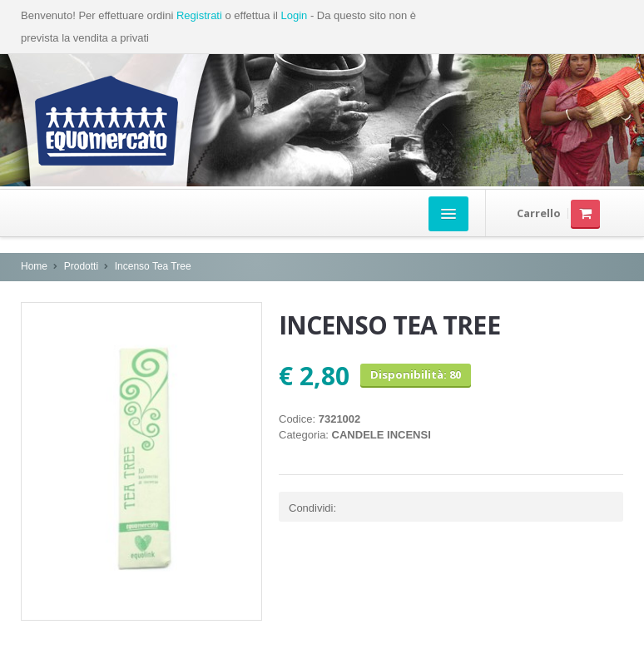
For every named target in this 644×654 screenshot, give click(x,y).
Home (34, 266)
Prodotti (81, 266)
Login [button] (294, 15)
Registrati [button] (199, 15)
